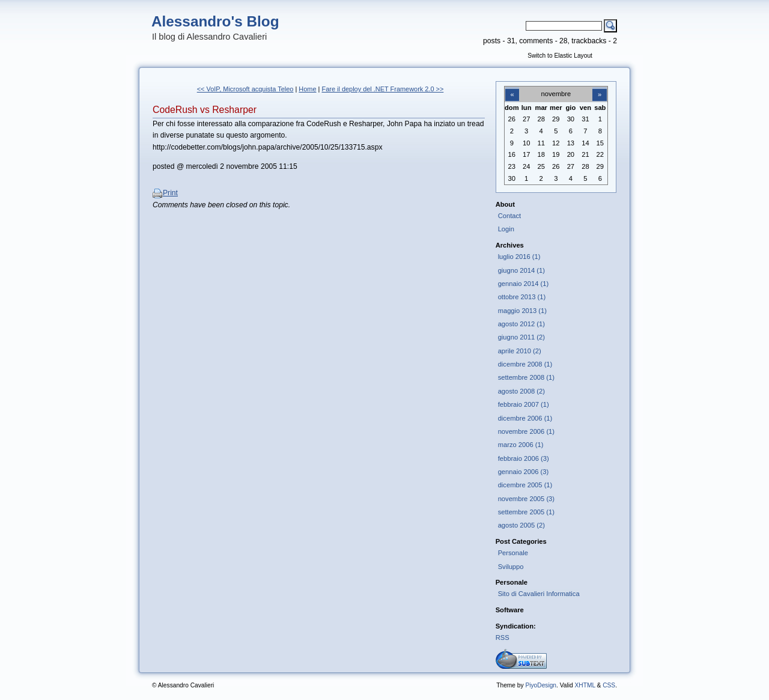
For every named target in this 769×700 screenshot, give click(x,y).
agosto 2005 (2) (521, 525)
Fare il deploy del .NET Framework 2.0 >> (382, 89)
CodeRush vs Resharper (205, 110)
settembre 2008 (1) (526, 377)
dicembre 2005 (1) (525, 485)
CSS (609, 685)
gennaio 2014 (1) (523, 284)
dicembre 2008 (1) (525, 364)
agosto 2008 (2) (521, 391)
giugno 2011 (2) (521, 337)
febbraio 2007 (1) (524, 404)
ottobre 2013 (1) (522, 297)
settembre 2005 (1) (526, 512)
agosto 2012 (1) (521, 324)
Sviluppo (511, 567)
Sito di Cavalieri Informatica (539, 594)
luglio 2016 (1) (519, 257)
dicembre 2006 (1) (525, 418)
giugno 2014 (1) (521, 270)
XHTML (585, 685)
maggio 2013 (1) (522, 311)
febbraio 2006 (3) (524, 458)
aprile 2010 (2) (520, 351)
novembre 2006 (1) (526, 431)
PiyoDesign (541, 685)
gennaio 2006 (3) (523, 472)
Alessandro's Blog (215, 21)
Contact (510, 216)
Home (307, 89)
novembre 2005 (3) (526, 499)
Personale (513, 553)
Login (506, 229)
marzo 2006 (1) (521, 445)
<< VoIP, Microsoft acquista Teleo (245, 89)
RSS (503, 638)
